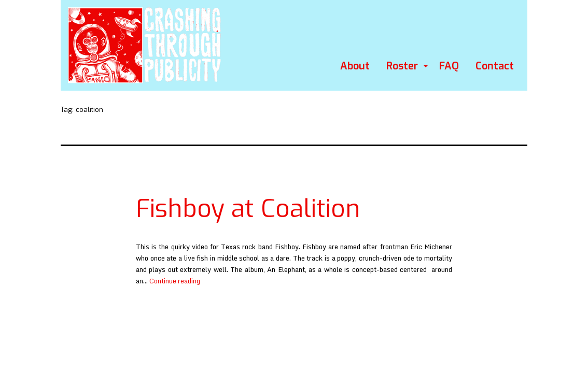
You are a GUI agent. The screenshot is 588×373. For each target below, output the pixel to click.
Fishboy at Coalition (248, 209)
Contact (495, 66)
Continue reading (175, 281)
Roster (402, 66)
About (355, 66)
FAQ (449, 66)
